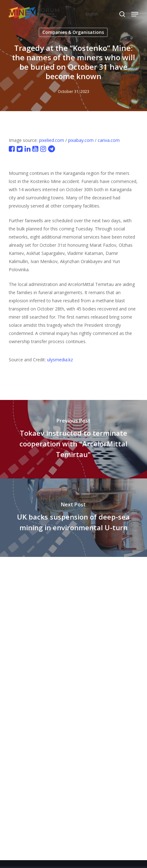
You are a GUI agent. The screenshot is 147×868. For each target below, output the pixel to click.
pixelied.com (52, 140)
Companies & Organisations (73, 32)
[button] (135, 14)
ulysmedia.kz (60, 360)
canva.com (109, 140)
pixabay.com (81, 140)
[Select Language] (105, 14)
